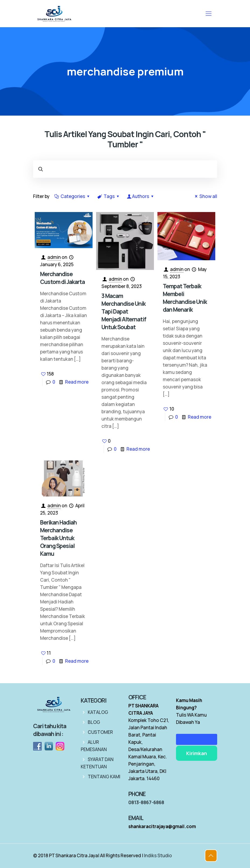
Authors (141, 196)
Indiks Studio (158, 855)
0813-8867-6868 (146, 802)
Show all (205, 196)
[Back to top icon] (211, 856)
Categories (73, 196)
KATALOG (98, 712)
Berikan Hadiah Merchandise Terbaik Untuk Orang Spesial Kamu (58, 538)
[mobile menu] (209, 13)
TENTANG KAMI (104, 777)
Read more (77, 382)
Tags (109, 196)
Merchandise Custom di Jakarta (62, 278)
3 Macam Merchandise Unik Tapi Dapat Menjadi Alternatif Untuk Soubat (124, 311)
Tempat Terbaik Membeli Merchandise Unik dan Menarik (185, 298)
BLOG (94, 722)
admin (54, 257)
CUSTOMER (100, 732)
